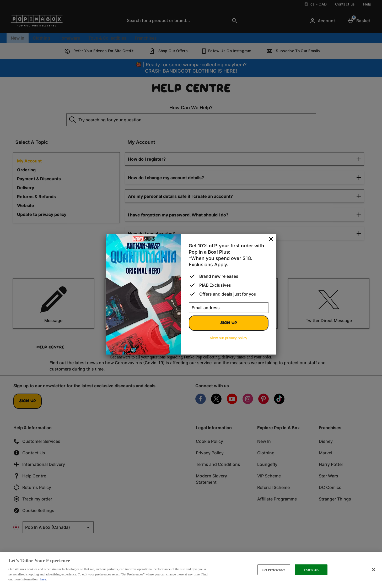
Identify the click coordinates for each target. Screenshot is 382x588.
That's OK (311, 570)
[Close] (271, 239)
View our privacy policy (228, 338)
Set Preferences (274, 570)
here (43, 579)
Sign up (229, 323)
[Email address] (229, 308)
